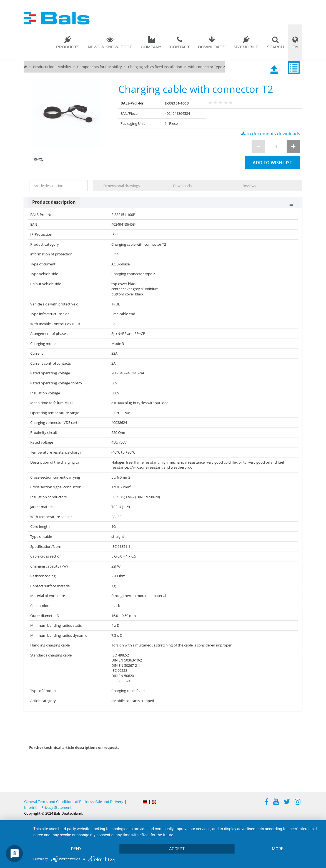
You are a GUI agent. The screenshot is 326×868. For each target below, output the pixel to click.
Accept (177, 849)
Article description (48, 186)
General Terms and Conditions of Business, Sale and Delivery (74, 802)
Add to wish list (272, 163)
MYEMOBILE (246, 47)
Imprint (30, 807)
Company (151, 47)
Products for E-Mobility (52, 67)
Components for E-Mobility (100, 67)
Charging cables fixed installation (155, 67)
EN (295, 47)
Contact (180, 47)
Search (276, 47)
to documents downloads (271, 134)
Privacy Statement (57, 807)
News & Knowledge (110, 47)
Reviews (249, 186)
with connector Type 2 (207, 67)
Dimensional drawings (121, 186)
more (278, 849)
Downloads (212, 47)
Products (68, 47)
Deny (76, 849)
